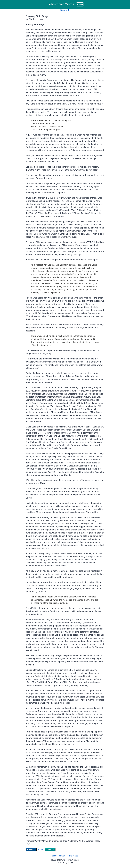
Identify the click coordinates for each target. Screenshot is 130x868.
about (54, 856)
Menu (80, 4)
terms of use (72, 856)
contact (62, 856)
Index (41, 850)
